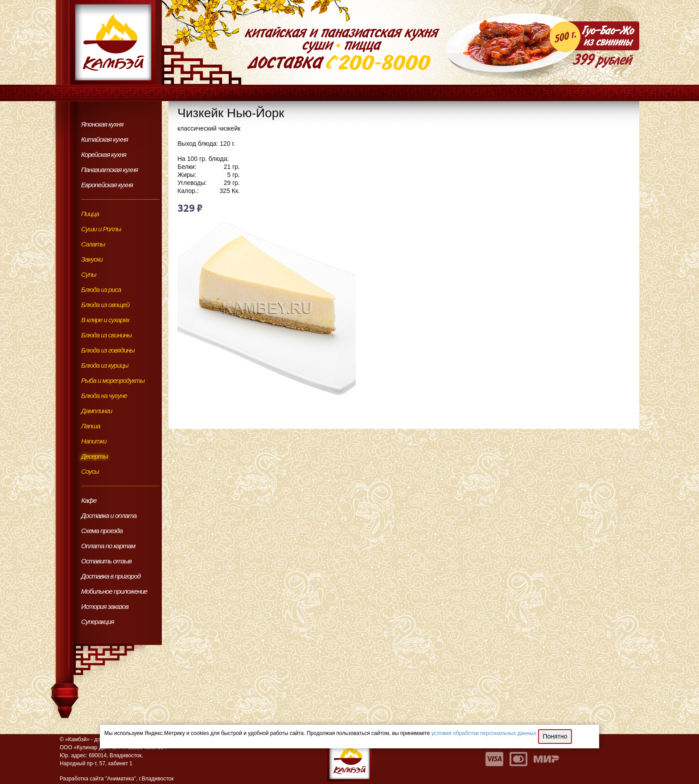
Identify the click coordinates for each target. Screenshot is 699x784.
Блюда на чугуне (104, 396)
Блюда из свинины (106, 335)
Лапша (91, 426)
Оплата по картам (108, 546)
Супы (89, 274)
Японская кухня (102, 124)
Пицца (90, 214)
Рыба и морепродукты (113, 380)
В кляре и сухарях (105, 320)
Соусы (90, 471)
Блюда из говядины (108, 350)
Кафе (89, 500)
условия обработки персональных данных (484, 733)
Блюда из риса (101, 289)
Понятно (555, 736)
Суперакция (98, 622)
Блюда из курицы (105, 365)
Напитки (94, 441)
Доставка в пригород (111, 576)
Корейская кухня (104, 154)
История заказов (105, 606)
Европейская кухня (107, 185)
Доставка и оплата (109, 515)
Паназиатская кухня (109, 170)
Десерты (94, 456)
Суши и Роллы (101, 229)
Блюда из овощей (105, 305)
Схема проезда (102, 531)
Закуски (92, 259)
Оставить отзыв (106, 561)
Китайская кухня (105, 139)
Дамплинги (97, 411)
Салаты (93, 244)
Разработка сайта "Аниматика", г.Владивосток (117, 779)
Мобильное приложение (114, 591)
